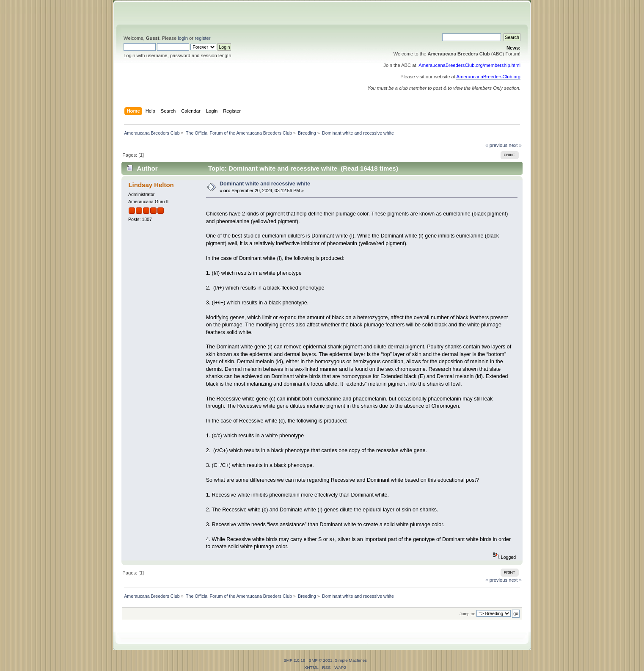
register (202, 38)
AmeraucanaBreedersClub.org (488, 77)
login (183, 38)
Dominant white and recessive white (265, 184)
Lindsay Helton (151, 185)
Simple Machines (351, 660)
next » (515, 145)
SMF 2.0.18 (294, 660)
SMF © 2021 (321, 660)
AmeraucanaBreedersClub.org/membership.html (469, 65)
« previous (496, 145)
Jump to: (467, 614)
